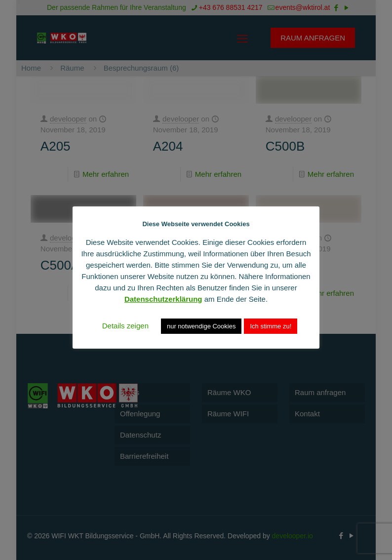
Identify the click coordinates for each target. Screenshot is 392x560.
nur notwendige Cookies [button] (201, 326)
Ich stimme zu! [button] (271, 326)
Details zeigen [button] (125, 326)
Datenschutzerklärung (163, 299)
